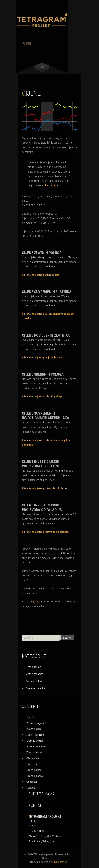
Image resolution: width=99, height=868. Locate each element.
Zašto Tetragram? (36, 723)
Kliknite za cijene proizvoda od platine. (45, 488)
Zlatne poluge (34, 667)
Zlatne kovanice (35, 674)
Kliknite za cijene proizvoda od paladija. (45, 532)
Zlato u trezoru (34, 753)
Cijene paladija (35, 776)
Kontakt (31, 788)
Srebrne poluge (34, 681)
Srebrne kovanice (36, 688)
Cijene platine (34, 770)
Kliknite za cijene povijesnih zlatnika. (44, 358)
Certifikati (32, 782)
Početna (31, 717)
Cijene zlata (33, 758)
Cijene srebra (34, 764)
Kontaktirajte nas (31, 602)
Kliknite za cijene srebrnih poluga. (42, 397)
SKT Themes (60, 862)
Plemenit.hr (52, 186)
